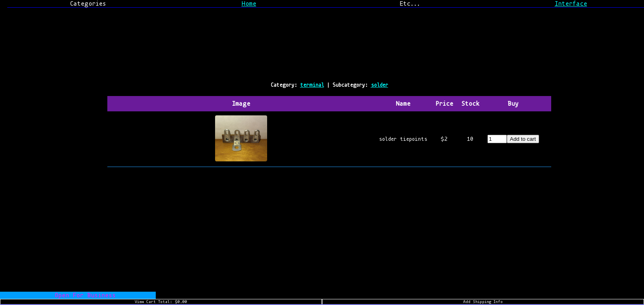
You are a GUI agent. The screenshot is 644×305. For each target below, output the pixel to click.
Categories (88, 4)
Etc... (410, 4)
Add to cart (523, 139)
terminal (312, 85)
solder (379, 85)
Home (249, 4)
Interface (571, 4)
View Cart (161, 302)
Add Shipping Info (483, 302)
